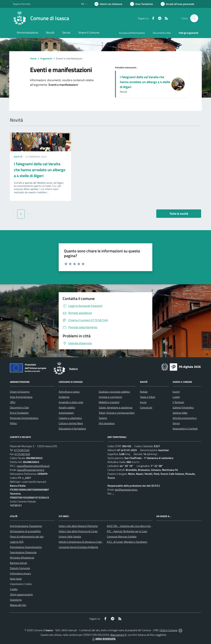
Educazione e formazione (72, 429)
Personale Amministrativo (24, 418)
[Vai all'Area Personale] (177, 4)
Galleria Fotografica (183, 407)
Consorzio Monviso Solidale (122, 537)
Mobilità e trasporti (109, 402)
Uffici (13, 402)
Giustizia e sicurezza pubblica (114, 392)
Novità (18, 157)
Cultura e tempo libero (71, 423)
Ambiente (64, 397)
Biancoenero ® (118, 635)
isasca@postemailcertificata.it (33, 466)
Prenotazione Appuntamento (26, 547)
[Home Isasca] (41, 18)
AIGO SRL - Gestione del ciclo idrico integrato (132, 526)
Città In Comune (168, 630)
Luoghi (176, 397)
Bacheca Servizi (18, 563)
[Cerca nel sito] (194, 18)
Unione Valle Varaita (70, 537)
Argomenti (46, 58)
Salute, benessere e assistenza (116, 407)
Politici (13, 423)
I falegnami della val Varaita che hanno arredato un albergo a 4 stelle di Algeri (145, 82)
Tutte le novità (179, 214)
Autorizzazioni (66, 413)
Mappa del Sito (18, 605)
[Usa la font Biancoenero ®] (108, 4)
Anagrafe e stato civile (71, 402)
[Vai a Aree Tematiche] (141, 4)
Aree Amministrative (21, 397)
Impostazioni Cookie (21, 584)
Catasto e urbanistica (70, 418)
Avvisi (143, 402)
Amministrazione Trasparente (26, 526)
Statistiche (16, 600)
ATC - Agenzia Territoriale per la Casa (127, 531)
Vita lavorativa (107, 423)
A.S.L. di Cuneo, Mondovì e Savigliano (127, 542)
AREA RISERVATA (104, 639)
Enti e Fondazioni (19, 413)
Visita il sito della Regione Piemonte (78, 526)
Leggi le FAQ (17, 542)
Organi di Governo (20, 392)
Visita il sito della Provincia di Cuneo (78, 531)
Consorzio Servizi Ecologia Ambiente (78, 547)
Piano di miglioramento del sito (27, 537)
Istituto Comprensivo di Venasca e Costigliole (83, 542)
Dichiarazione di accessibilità (25, 531)
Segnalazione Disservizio (23, 552)
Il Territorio (178, 402)
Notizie (144, 392)
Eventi (176, 392)
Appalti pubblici (67, 407)
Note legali (16, 579)
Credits (14, 589)
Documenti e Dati (19, 407)
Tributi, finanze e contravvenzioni (117, 413)
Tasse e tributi (148, 397)
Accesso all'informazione (132, 33)
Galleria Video (180, 413)
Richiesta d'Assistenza (22, 558)
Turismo (103, 418)
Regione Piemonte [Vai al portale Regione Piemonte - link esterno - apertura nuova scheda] (22, 4)
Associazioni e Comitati (185, 429)
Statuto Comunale (20, 568)
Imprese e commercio (110, 397)
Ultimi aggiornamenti (21, 594)
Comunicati (146, 407)
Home (33, 58)
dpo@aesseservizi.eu (126, 490)
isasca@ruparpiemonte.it (31, 470)
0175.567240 (22, 450)
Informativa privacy (20, 573)
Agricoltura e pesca (69, 392)
